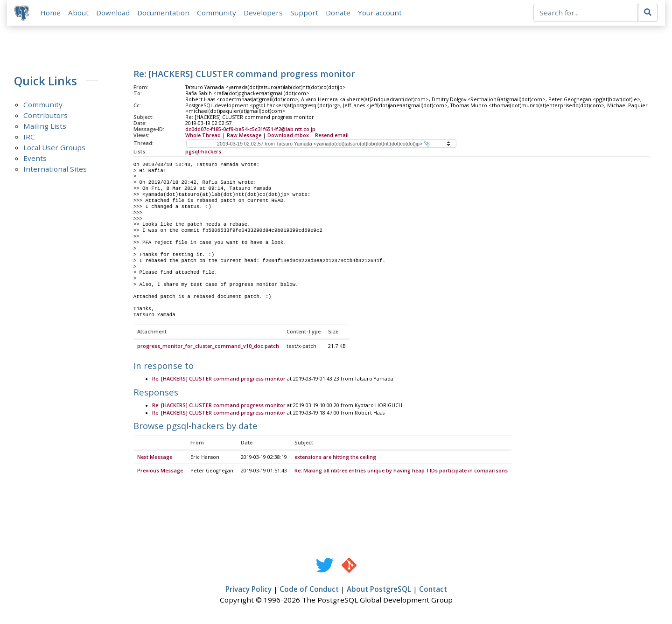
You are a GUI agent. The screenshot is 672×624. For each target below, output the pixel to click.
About (78, 13)
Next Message (155, 458)
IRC (29, 137)
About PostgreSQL (379, 589)
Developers (263, 13)
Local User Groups (54, 147)
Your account (380, 13)
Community (217, 13)
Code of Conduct (309, 589)
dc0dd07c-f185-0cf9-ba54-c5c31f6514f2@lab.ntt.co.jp (250, 129)
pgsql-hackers (203, 152)
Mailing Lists (45, 126)
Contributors (45, 115)
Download (113, 13)
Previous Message (160, 471)
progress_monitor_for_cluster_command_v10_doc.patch (208, 347)
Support (304, 13)
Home (50, 13)
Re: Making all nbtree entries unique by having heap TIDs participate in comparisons (401, 471)
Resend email (332, 135)
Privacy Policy (248, 589)
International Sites (55, 169)
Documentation (163, 13)
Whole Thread (203, 135)
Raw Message (244, 135)
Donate (338, 13)
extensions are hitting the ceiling (335, 458)
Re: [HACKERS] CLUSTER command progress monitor (219, 380)
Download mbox (288, 135)
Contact (433, 589)
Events (35, 158)
